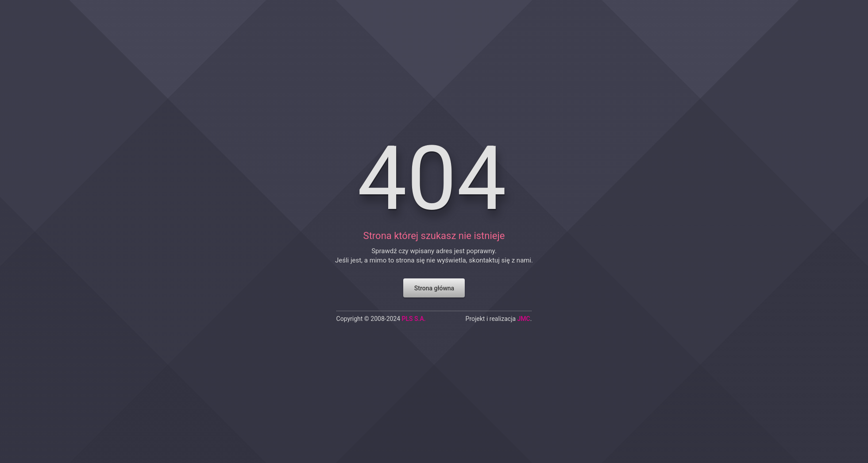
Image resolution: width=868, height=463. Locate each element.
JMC (525, 314)
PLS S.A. (413, 314)
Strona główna (434, 283)
